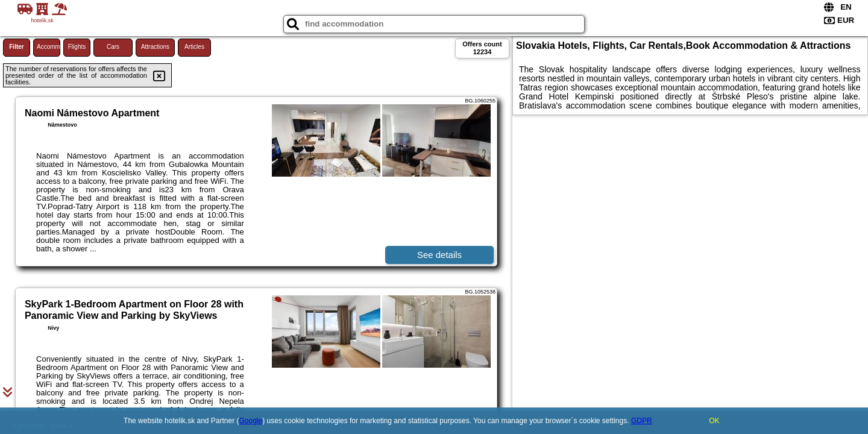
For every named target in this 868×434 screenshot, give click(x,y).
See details (439, 255)
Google (251, 421)
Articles (194, 47)
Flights (77, 47)
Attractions (155, 47)
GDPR (642, 421)
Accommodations (49, 47)
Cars (113, 47)
